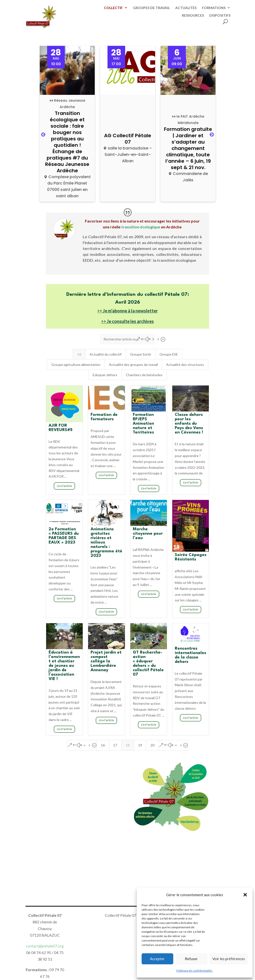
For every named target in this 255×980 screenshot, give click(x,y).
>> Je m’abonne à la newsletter (127, 311)
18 (128, 745)
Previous (43, 135)
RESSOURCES (193, 15)
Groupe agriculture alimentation (76, 365)
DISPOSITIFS (220, 15)
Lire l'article (64, 486)
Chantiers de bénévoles (144, 375)
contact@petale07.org (45, 946)
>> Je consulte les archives (127, 321)
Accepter (157, 959)
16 (103, 745)
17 (115, 745)
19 (140, 745)
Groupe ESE (169, 354)
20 (152, 745)
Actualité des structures (185, 365)
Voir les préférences (229, 959)
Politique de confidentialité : (195, 971)
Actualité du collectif (106, 354)
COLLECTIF (113, 8)
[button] (245, 895)
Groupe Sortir (141, 354)
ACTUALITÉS (186, 8)
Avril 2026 (128, 302)
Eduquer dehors (105, 375)
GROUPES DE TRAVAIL (151, 8)
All (79, 354)
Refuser (191, 959)
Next (212, 135)
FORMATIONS (214, 8)
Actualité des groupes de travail (133, 365)
